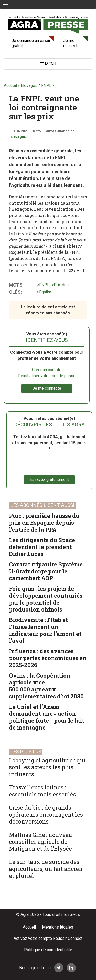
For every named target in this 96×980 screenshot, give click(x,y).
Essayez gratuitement (49, 480)
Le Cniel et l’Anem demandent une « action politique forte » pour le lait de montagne (47, 717)
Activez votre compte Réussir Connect (48, 938)
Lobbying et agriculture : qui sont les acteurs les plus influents (47, 767)
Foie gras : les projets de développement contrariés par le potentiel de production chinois (46, 599)
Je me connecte (71, 43)
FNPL (44, 285)
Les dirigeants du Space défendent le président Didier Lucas (42, 547)
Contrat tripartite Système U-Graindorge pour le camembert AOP (46, 571)
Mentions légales (58, 927)
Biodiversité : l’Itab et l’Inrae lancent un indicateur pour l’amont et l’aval (45, 630)
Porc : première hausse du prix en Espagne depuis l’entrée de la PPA (44, 523)
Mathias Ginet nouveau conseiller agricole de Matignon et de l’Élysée (41, 842)
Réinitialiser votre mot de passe (47, 376)
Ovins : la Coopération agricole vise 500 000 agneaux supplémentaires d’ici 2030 (46, 686)
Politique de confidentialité (48, 950)
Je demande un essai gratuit (31, 43)
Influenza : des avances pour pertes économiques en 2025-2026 (48, 658)
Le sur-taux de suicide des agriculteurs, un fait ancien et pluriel (46, 869)
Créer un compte (47, 370)
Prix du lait (63, 285)
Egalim (45, 292)
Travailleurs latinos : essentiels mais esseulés (42, 791)
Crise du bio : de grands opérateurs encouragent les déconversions (46, 814)
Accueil (29, 927)
